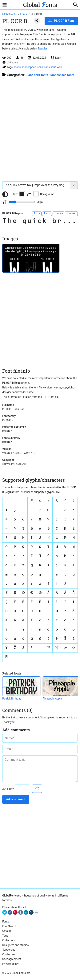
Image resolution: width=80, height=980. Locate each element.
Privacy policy (10, 964)
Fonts (6, 922)
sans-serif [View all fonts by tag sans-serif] (50, 67)
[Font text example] (36, 185)
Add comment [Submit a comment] (16, 799)
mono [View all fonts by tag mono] (18, 67)
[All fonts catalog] (24, 14)
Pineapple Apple (52, 699)
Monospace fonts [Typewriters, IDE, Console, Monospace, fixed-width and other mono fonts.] (62, 75)
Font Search (9, 926)
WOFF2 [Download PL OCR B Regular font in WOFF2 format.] (71, 214)
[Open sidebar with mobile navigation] (5, 5)
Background (44, 194)
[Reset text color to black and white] (5, 194)
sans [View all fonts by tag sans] (40, 67)
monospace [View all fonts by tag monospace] (29, 67)
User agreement (12, 959)
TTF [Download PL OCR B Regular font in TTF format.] (37, 214)
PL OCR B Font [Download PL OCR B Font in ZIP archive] (61, 21)
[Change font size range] (22, 202)
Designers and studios (15, 945)
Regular (43, 49)
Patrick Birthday (12, 699)
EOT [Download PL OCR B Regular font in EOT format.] (47, 214)
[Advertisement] (40, 127)
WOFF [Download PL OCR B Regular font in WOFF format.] (58, 214)
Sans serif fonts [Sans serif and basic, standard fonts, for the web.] (37, 75)
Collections (9, 940)
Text (19, 194)
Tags (5, 936)
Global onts (40, 5)
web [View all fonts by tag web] (59, 67)
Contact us (9, 954)
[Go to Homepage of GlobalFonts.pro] (10, 14)
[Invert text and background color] (29, 194)
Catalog (7, 931)
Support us (9, 950)
